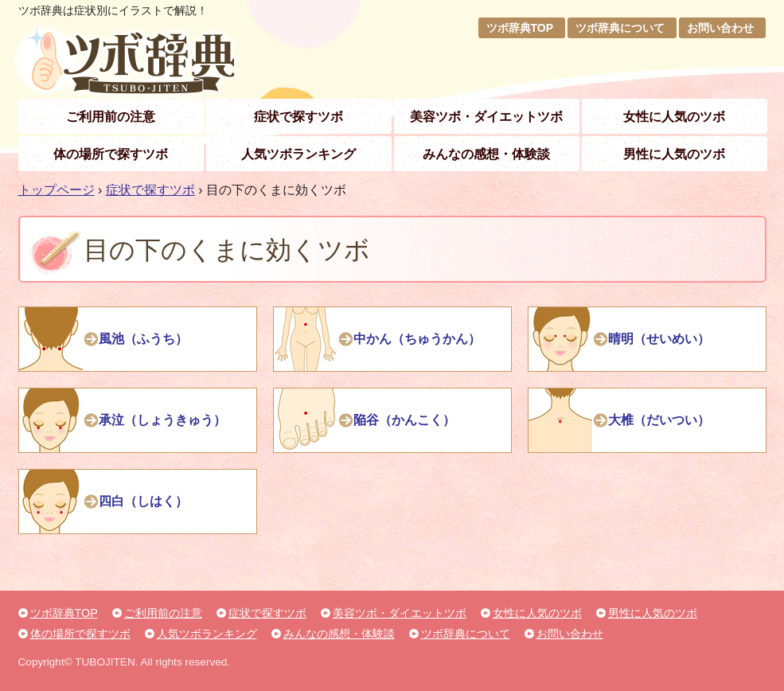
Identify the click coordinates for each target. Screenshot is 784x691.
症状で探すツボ (298, 117)
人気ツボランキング (298, 154)
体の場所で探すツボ (111, 154)
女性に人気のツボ (674, 117)
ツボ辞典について (620, 28)
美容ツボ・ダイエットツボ (486, 117)
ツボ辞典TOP (520, 28)
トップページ (57, 190)
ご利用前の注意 (111, 117)
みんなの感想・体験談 (486, 154)
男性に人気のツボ (674, 154)
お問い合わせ (720, 28)
